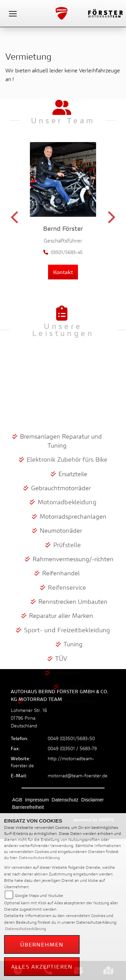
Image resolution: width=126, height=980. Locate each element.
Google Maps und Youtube (39, 895)
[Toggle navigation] (13, 13)
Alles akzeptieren (42, 966)
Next (111, 219)
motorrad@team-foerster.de (78, 775)
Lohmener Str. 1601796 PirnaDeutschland (29, 718)
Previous (15, 219)
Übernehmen (42, 944)
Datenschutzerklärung (39, 858)
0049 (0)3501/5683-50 (71, 738)
